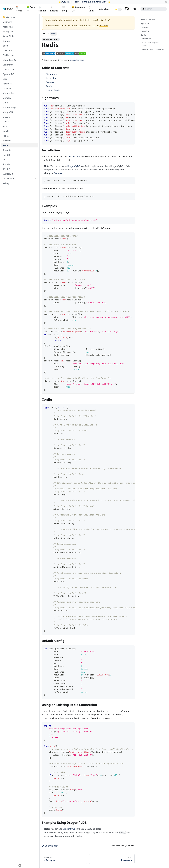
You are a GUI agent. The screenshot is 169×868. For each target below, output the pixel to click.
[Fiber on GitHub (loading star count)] (118, 9)
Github (105, 2)
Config (49, 86)
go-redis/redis (77, 60)
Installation (51, 78)
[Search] (154, 9)
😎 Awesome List (78, 9)
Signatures (51, 74)
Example (58, 173)
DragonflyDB (74, 166)
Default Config (53, 90)
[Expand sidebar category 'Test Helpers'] (35, 179)
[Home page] (44, 34)
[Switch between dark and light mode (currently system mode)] (135, 9)
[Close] (166, 2)
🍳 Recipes (54, 9)
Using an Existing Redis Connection (150, 44)
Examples (51, 82)
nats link (104, 26)
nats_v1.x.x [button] (104, 9)
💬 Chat (91, 9)
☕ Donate (42, 9)
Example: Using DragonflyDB (152, 49)
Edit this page (50, 846)
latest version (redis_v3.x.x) (97, 20)
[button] (128, 10)
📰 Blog (65, 9)
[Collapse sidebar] (20, 865)
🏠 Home (19, 9)
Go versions (75, 157)
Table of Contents (148, 20)
